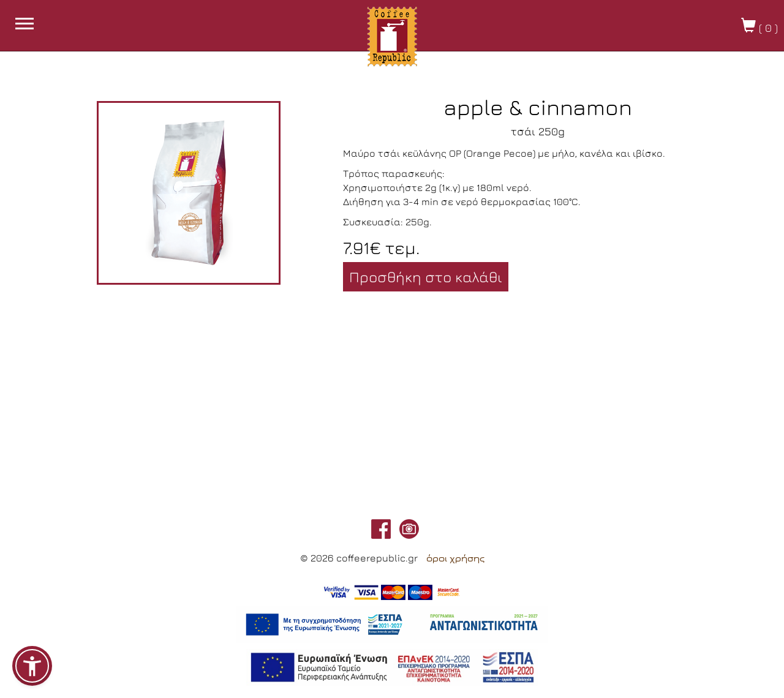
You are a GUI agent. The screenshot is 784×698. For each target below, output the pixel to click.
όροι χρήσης (455, 558)
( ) (759, 26)
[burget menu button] (24, 25)
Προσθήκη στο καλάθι (426, 277)
